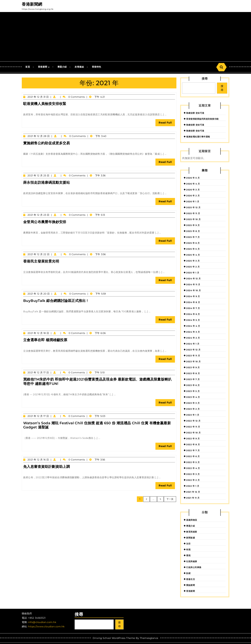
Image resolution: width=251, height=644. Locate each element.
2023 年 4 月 (193, 397)
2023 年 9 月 (193, 367)
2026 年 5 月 (193, 178)
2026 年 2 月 (193, 196)
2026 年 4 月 (193, 184)
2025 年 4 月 (193, 255)
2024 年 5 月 (193, 320)
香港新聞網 (32, 4)
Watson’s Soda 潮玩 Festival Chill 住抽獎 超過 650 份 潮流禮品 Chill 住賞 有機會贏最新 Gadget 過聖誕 (97, 425)
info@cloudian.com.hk (42, 622)
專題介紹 (62, 67)
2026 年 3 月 (193, 190)
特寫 (188, 550)
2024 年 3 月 (193, 332)
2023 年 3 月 (193, 403)
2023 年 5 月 (193, 391)
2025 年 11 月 (193, 213)
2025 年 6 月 (193, 243)
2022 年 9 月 (193, 439)
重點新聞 (190, 585)
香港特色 (97, 67)
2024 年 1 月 (193, 344)
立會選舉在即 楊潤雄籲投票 (45, 340)
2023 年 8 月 (193, 373)
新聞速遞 (190, 538)
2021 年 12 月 (193, 492)
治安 (188, 544)
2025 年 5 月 (193, 249)
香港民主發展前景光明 (41, 261)
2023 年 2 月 (193, 409)
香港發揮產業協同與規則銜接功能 (202, 119)
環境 (188, 555)
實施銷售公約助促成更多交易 (47, 143)
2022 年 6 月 (193, 456)
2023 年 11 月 (193, 356)
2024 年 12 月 (193, 279)
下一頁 (170, 499)
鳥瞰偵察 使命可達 (195, 113)
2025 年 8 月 (193, 231)
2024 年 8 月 (193, 302)
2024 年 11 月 (193, 284)
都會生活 (190, 579)
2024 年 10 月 (194, 290)
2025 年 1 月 (193, 273)
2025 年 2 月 (193, 267)
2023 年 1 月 (193, 415)
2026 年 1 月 (193, 201)
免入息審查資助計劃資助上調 (47, 467)
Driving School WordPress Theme (114, 638)
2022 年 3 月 (193, 474)
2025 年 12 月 (193, 207)
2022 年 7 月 (193, 450)
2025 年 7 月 (193, 237)
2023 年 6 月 (193, 385)
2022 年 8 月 (193, 444)
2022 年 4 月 (193, 468)
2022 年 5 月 (193, 462)
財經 (188, 573)
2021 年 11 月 (193, 498)
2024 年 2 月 (193, 338)
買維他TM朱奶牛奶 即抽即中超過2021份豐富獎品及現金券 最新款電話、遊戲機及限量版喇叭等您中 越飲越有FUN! (97, 381)
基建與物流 (192, 520)
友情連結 (79, 67)
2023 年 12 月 (193, 350)
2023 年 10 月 (193, 361)
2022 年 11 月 (193, 427)
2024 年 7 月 (193, 308)
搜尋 (205, 79)
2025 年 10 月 (193, 219)
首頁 (28, 67)
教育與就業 (192, 532)
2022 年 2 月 (193, 480)
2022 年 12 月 (193, 421)
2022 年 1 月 (193, 486)
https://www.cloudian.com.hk (46, 626)
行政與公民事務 (194, 567)
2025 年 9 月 (193, 225)
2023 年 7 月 (193, 379)
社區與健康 (192, 561)
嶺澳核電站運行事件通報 (198, 137)
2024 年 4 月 (193, 326)
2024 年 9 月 (193, 296)
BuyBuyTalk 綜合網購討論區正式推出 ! (56, 301)
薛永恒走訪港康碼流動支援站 (47, 183)
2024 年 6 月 (193, 314)
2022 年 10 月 (193, 433)
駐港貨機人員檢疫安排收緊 (45, 104)
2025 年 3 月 (193, 261)
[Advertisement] (125, 37)
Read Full (167, 123)
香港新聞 (43, 67)
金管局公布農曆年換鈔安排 (45, 222)
